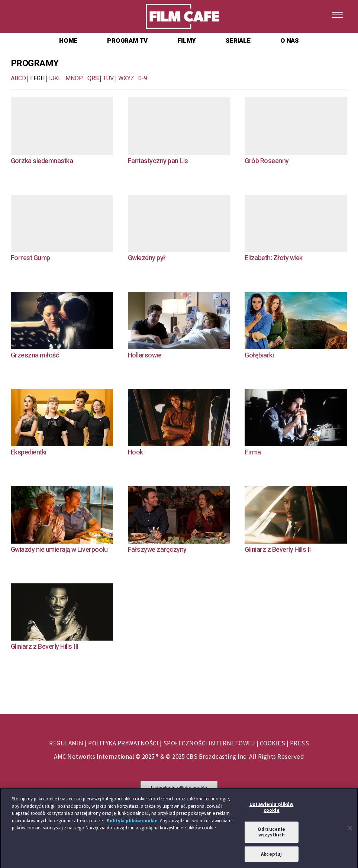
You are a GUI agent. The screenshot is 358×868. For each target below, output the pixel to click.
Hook (136, 452)
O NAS (290, 41)
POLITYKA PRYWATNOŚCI (123, 743)
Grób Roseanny (267, 161)
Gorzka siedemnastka (42, 161)
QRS (93, 78)
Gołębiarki (259, 355)
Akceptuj (271, 856)
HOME (68, 41)
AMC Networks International (94, 757)
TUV (108, 78)
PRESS (300, 743)
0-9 (143, 78)
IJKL (55, 78)
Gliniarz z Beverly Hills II (278, 550)
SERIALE (238, 41)
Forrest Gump (30, 258)
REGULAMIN (66, 743)
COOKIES (273, 743)
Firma (253, 452)
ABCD (18, 78)
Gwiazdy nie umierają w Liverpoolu (59, 550)
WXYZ (126, 78)
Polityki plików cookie (132, 822)
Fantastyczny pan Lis (158, 161)
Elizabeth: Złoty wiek (274, 258)
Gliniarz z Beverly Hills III (45, 647)
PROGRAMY (35, 63)
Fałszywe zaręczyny (157, 550)
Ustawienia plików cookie (179, 788)
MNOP (74, 78)
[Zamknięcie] (350, 830)
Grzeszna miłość (35, 355)
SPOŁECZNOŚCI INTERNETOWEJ (209, 743)
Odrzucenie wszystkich (271, 834)
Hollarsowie (145, 355)
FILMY (187, 41)
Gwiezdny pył (147, 258)
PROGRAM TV (127, 41)
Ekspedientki (29, 452)
